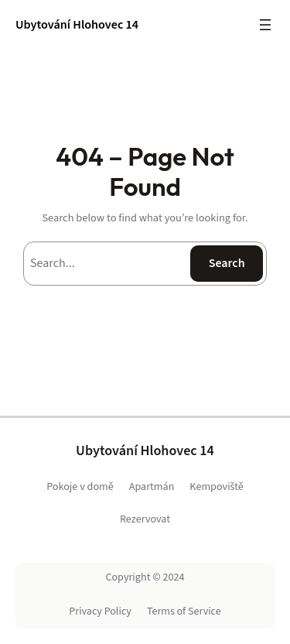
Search (227, 263)
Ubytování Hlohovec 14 (77, 24)
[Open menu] (265, 25)
